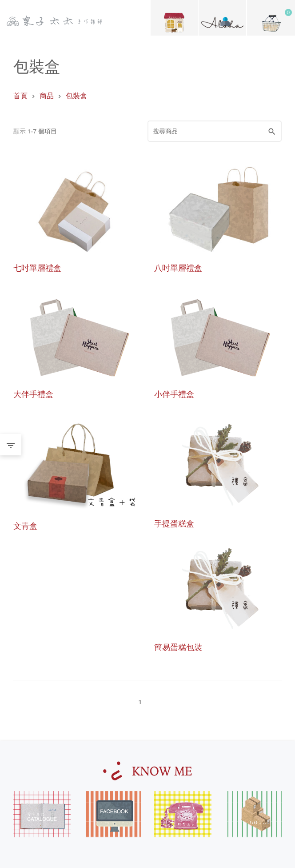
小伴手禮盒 (174, 394)
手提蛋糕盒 (174, 523)
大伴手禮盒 (33, 394)
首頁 (20, 96)
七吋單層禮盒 (37, 267)
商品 (47, 96)
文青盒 (25, 525)
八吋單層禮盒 (178, 267)
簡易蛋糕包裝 (178, 647)
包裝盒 (76, 96)
